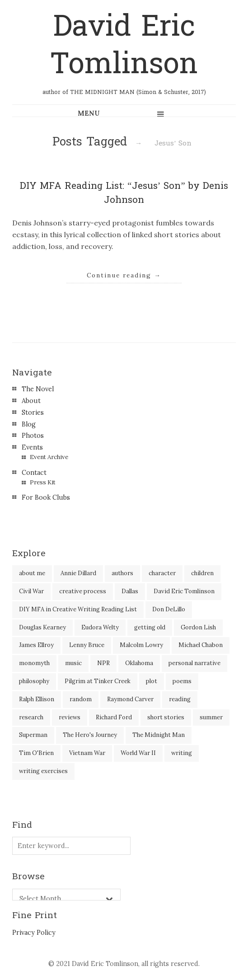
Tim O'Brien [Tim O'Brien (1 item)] (36, 753)
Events (32, 447)
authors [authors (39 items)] (122, 573)
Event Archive (49, 457)
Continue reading (124, 275)
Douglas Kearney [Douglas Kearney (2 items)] (42, 627)
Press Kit (43, 482)
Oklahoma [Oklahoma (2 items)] (139, 663)
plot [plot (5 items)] (152, 681)
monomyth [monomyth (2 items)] (34, 663)
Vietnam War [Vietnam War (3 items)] (87, 753)
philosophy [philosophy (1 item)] (34, 681)
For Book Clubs (46, 497)
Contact (34, 473)
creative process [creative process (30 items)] (83, 591)
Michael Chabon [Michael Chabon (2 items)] (201, 645)
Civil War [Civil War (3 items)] (31, 591)
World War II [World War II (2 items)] (138, 753)
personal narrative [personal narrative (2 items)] (194, 663)
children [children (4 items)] (202, 573)
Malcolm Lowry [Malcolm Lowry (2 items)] (141, 645)
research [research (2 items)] (31, 717)
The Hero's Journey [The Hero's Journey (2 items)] (90, 735)
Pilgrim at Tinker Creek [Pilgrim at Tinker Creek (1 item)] (98, 681)
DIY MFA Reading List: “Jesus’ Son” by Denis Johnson (124, 193)
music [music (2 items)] (73, 663)
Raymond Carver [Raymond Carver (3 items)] (130, 699)
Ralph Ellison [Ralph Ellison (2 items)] (37, 699)
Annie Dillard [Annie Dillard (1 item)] (78, 573)
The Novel (38, 389)
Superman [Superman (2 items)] (33, 735)
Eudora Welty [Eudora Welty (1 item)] (100, 627)
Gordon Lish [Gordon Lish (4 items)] (198, 627)
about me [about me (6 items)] (32, 573)
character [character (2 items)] (162, 573)
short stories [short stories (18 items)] (166, 717)
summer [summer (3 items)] (211, 717)
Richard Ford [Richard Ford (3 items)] (114, 717)
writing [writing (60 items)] (182, 753)
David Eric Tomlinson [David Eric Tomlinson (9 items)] (184, 591)
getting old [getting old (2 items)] (150, 627)
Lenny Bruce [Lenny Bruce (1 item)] (87, 645)
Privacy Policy (34, 933)
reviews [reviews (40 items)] (70, 717)
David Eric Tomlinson (124, 45)
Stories (33, 413)
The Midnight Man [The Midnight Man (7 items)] (159, 735)
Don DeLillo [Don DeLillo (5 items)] (169, 609)
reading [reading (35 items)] (180, 699)
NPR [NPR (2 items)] (103, 663)
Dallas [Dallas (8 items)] (130, 591)
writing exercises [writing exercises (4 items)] (43, 771)
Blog (29, 424)
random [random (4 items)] (81, 699)
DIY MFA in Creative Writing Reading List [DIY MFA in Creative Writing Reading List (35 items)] (78, 609)
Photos (33, 436)
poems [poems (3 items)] (182, 681)
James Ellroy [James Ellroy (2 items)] (36, 645)
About (31, 401)
